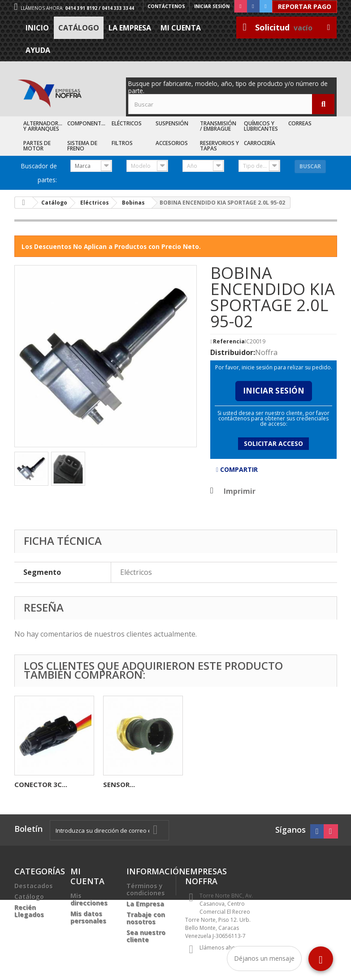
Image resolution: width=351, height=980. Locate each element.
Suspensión (172, 123)
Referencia (229, 342)
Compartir (237, 469)
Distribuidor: (233, 352)
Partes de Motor (37, 146)
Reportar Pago (305, 6)
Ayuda (38, 50)
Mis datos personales (88, 917)
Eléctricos (127, 123)
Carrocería (260, 143)
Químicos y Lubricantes (261, 126)
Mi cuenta (181, 28)
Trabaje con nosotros (146, 918)
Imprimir (240, 491)
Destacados (34, 886)
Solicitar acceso (273, 443)
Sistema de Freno (82, 146)
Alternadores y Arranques (44, 126)
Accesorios (172, 143)
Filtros (122, 143)
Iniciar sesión (212, 6)
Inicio (37, 28)
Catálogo (79, 28)
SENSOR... (30, 784)
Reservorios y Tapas (219, 146)
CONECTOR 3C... (218, 784)
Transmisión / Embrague (218, 126)
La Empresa (130, 28)
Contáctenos (167, 6)
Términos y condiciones (146, 889)
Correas (300, 123)
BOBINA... (119, 784)
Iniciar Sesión (274, 391)
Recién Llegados (29, 911)
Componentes (87, 123)
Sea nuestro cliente (146, 936)
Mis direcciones (89, 899)
